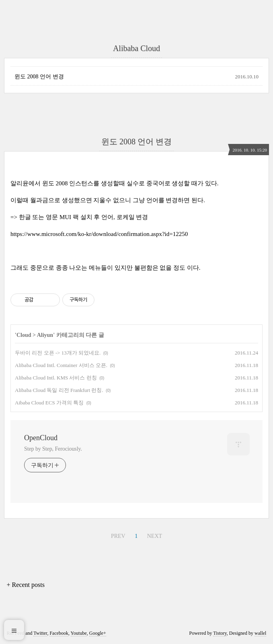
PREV (118, 536)
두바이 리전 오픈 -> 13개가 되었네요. (58, 353)
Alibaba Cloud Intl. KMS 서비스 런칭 (56, 378)
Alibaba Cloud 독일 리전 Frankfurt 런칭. (59, 390)
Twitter (40, 633)
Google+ (98, 633)
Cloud (24, 335)
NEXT (155, 536)
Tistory (220, 633)
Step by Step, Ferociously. (53, 449)
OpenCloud (41, 438)
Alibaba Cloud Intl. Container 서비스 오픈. (61, 365)
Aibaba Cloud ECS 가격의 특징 (49, 403)
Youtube (79, 633)
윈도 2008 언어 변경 (39, 77)
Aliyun (45, 335)
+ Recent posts (26, 585)
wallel (260, 633)
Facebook (59, 633)
